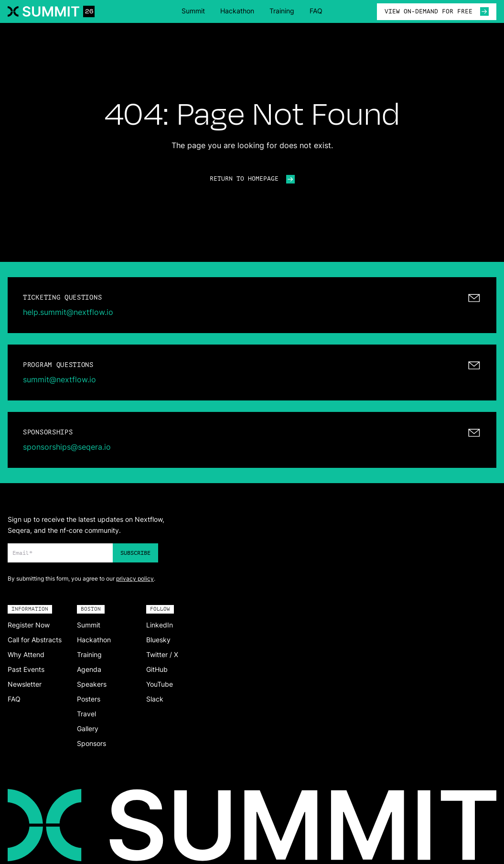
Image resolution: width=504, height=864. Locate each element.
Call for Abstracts (35, 640)
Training (282, 11)
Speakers (92, 684)
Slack (155, 699)
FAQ (316, 11)
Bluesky (158, 640)
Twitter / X (162, 654)
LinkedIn (160, 625)
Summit (193, 11)
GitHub (157, 669)
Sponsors (91, 743)
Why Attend (26, 654)
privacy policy (135, 578)
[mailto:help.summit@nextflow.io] (252, 305)
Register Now (29, 625)
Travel (86, 714)
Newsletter (25, 684)
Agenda (89, 669)
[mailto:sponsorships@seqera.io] (252, 440)
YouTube (160, 684)
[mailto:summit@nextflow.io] (252, 373)
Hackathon (237, 11)
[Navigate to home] (51, 11)
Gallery (88, 729)
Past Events (26, 669)
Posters (89, 699)
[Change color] (4, 487)
